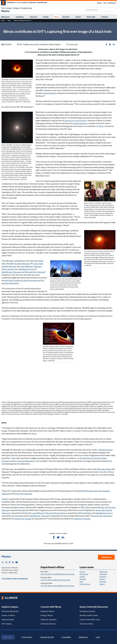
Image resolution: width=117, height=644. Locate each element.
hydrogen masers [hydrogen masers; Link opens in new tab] (105, 450)
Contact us (106, 557)
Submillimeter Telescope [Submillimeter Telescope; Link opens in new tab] (11, 272)
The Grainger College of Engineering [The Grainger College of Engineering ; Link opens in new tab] (15, 578)
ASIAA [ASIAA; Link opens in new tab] (21, 516)
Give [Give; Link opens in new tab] (105, 3)
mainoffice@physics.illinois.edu (63, 574)
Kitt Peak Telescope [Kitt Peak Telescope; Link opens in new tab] (24, 494)
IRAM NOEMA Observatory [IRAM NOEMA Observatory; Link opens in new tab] (88, 491)
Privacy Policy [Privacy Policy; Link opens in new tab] (27, 637)
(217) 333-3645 (46, 580)
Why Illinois (84, 574)
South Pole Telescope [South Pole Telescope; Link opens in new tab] (36, 272)
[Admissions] (7, 17)
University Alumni (47, 611)
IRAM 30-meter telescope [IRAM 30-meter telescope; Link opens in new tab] (20, 264)
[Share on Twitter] (110, 44)
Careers (82, 572)
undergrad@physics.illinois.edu (63, 586)
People (102, 579)
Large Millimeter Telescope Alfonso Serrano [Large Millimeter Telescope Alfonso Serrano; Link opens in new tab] (49, 513)
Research (103, 577)
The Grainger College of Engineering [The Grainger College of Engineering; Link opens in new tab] (16, 8)
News (82, 582)
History (82, 577)
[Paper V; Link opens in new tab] (101, 126)
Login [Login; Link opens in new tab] (98, 637)
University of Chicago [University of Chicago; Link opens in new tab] (23, 519)
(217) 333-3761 (46, 574)
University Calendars (48, 620)
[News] (57, 17)
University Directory (48, 624)
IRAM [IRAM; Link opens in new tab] (23, 510)
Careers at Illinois (8, 615)
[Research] (35, 17)
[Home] (3, 21)
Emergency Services (87, 611)
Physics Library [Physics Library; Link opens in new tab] (85, 584)
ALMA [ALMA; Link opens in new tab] (41, 261)
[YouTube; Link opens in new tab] (17, 562)
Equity (99, 3)
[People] (47, 17)
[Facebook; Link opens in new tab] (10, 562)
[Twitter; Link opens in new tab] (3, 562)
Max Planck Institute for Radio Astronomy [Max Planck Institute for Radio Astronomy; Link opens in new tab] (21, 280)
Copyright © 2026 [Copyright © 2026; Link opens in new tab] (47, 637)
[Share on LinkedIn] (114, 44)
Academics (103, 574)
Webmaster (83, 637)
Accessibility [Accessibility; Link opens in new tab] (66, 637)
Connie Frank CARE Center (90, 620)
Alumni (102, 584)
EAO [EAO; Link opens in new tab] (26, 513)
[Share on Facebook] (106, 44)
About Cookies (8, 637)
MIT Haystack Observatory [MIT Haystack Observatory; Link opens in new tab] (24, 461)
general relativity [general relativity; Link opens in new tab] (50, 93)
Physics (6, 556)
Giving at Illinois (47, 615)
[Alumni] (79, 17)
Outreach (103, 582)
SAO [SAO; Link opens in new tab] (13, 516)
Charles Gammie (80, 123)
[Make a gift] (92, 17)
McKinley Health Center (89, 615)
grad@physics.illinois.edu (61, 580)
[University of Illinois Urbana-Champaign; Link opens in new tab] (24, 3)
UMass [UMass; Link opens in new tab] (89, 513)
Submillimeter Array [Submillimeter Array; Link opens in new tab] (26, 269)
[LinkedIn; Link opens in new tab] (13, 562)
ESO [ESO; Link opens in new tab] (103, 507)
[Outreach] (67, 17)
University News (8, 620)
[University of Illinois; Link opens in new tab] (9, 598)
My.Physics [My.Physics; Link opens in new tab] (112, 3)
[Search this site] (98, 10)
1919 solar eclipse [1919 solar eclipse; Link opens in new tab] (104, 469)
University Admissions (10, 611)
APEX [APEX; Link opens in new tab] (4, 264)
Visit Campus (7, 624)
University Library (86, 624)
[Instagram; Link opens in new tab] (6, 562)
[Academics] (21, 17)
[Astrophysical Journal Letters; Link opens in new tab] (75, 121)
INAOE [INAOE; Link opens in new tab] (80, 513)
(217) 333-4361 (46, 586)
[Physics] (5, 11)
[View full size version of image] (17, 69)
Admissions (104, 572)
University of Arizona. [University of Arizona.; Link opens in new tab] (82, 519)
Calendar (83, 579)
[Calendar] (106, 17)
